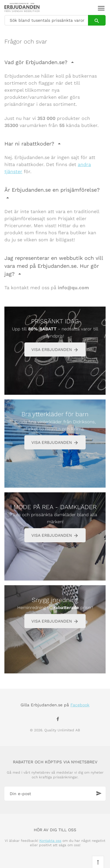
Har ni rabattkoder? (30, 144)
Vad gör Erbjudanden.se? (37, 62)
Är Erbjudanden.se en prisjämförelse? (52, 190)
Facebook (80, 705)
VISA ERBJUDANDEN (55, 350)
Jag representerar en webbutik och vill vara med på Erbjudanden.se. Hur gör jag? (54, 266)
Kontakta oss (50, 841)
